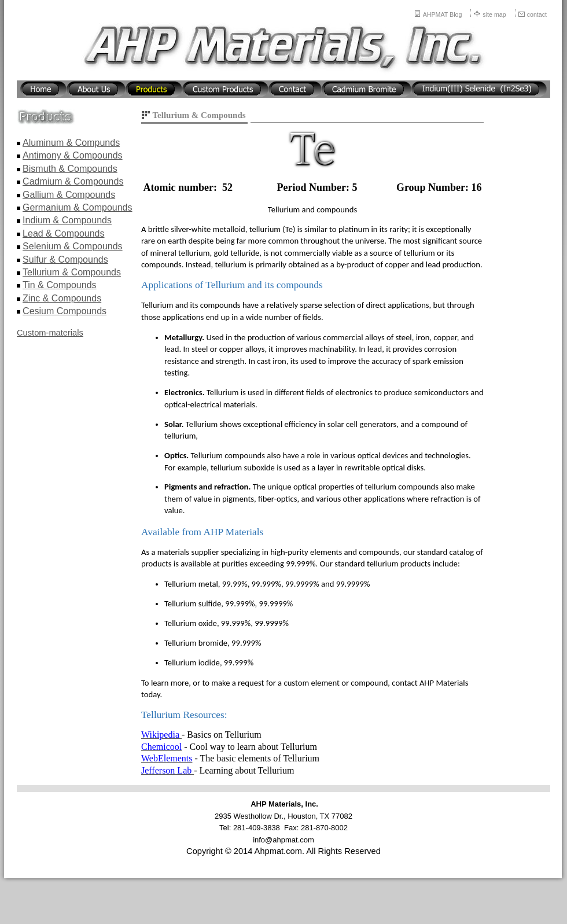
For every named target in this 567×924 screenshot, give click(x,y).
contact (537, 14)
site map (494, 14)
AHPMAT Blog (443, 14)
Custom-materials (50, 333)
